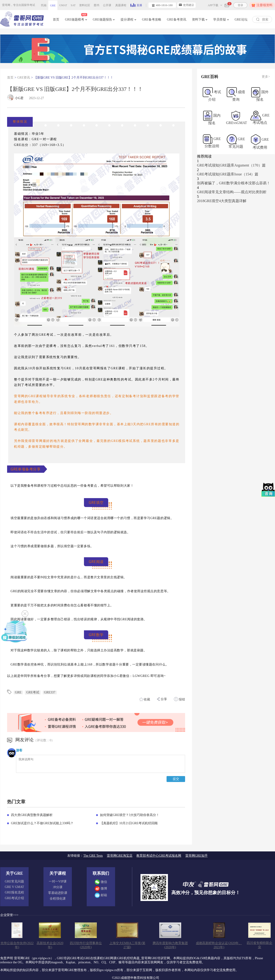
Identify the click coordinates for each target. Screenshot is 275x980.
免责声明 (7, 958)
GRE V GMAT (14, 887)
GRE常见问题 (14, 881)
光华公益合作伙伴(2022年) (17, 945)
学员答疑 (221, 20)
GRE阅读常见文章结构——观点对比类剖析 (232, 192)
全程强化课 (58, 899)
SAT (73, 5)
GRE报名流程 (14, 892)
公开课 (107, 5)
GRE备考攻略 (152, 20)
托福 (44, 5)
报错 (180, 699)
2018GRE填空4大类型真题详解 (222, 201)
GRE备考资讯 (177, 20)
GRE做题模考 (76, 19)
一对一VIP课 (58, 881)
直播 (136, 5)
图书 (97, 5)
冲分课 (58, 887)
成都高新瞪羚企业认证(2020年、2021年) (219, 945)
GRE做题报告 (104, 20)
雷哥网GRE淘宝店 (120, 856)
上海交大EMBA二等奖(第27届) (127, 945)
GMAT (63, 5)
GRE (53, 5)
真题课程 (121, 5)
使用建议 (186, 5)
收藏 (145, 699)
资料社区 (85, 5)
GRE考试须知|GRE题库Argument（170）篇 (231, 165)
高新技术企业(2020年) (50, 945)
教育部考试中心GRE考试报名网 (159, 856)
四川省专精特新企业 (259, 945)
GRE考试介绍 (14, 898)
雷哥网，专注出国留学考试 (19, 5)
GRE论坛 (241, 20)
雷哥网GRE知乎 (197, 856)
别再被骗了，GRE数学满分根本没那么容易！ (234, 183)
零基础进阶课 (58, 893)
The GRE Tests (93, 856)
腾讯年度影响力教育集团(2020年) (170, 945)
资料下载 (200, 20)
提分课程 (128, 20)
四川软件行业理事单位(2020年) (86, 945)
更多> (266, 77)
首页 (56, 20)
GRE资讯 (24, 78)
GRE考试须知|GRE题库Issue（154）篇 (228, 174)
